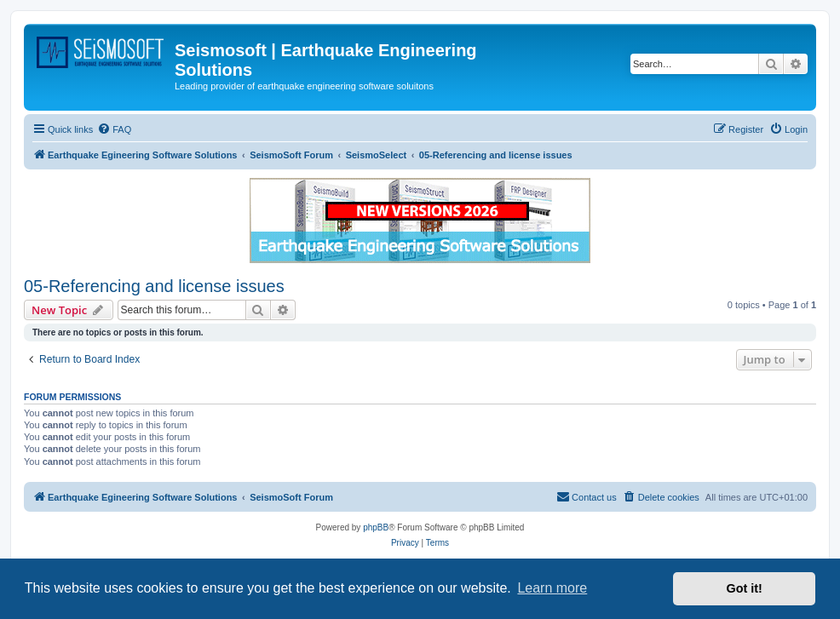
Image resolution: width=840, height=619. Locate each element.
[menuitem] (114, 129)
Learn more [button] (552, 588)
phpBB (376, 527)
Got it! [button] (745, 588)
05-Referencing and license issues (154, 286)
